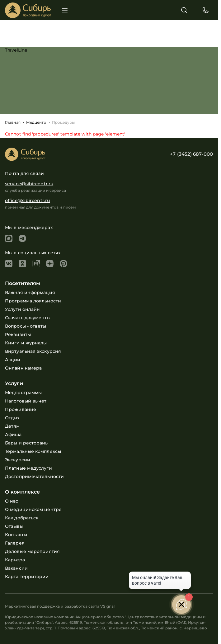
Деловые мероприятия (32, 551)
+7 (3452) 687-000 (191, 154)
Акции (13, 360)
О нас (12, 501)
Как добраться (22, 518)
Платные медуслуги (28, 468)
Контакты (16, 535)
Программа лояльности (33, 301)
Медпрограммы (23, 393)
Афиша (13, 435)
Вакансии (16, 568)
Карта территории (27, 577)
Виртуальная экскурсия (33, 351)
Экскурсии (18, 460)
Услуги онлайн (22, 309)
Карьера (15, 560)
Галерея (15, 543)
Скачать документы (28, 318)
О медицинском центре (33, 509)
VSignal (107, 606)
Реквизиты (18, 334)
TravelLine (16, 50)
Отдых (12, 418)
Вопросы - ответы (26, 326)
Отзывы (14, 526)
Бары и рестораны (27, 443)
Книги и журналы (26, 343)
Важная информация (30, 292)
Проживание (21, 409)
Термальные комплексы (33, 451)
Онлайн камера (23, 368)
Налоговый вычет (26, 401)
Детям (12, 426)
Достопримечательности (34, 476)
